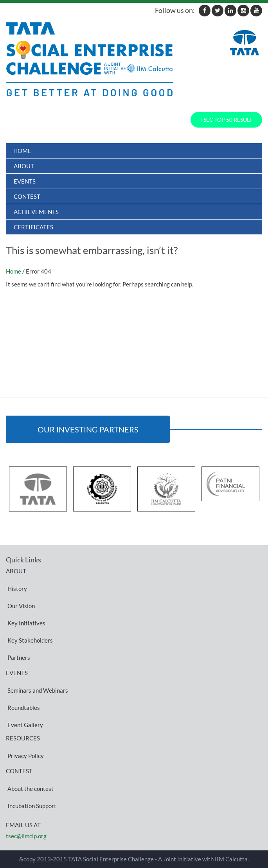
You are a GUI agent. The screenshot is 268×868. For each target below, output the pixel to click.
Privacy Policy (26, 755)
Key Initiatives (26, 623)
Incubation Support (32, 805)
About (24, 166)
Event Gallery (25, 724)
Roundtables (24, 707)
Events (25, 181)
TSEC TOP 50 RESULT (226, 120)
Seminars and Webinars (38, 690)
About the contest (31, 788)
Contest (27, 196)
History (17, 588)
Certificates (33, 227)
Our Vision (21, 605)
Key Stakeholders (30, 640)
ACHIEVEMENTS (36, 212)
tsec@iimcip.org (26, 836)
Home (22, 151)
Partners (19, 657)
